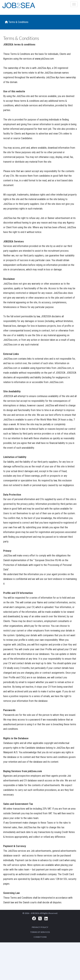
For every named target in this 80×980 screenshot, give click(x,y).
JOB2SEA (35, 913)
